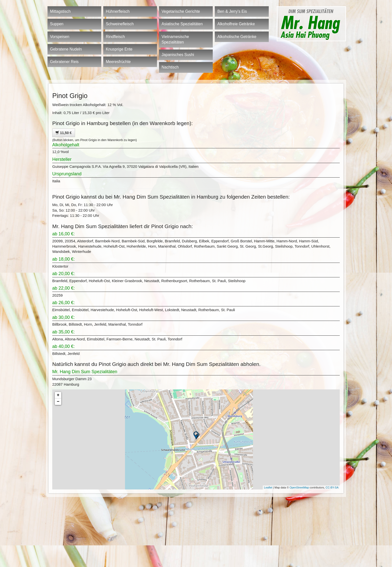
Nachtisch (170, 67)
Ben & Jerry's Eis (232, 11)
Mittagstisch (60, 11)
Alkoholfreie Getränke (236, 24)
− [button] (58, 402)
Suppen (57, 24)
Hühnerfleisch (118, 11)
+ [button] (58, 395)
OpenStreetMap (299, 487)
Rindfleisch (115, 37)
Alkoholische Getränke (237, 37)
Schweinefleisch (120, 24)
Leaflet (268, 487)
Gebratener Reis (64, 62)
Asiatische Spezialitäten (182, 24)
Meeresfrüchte (118, 62)
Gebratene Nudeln (66, 49)
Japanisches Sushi (178, 55)
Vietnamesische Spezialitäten (175, 39)
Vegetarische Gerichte (181, 11)
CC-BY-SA (332, 487)
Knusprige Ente (119, 49)
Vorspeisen (60, 37)
